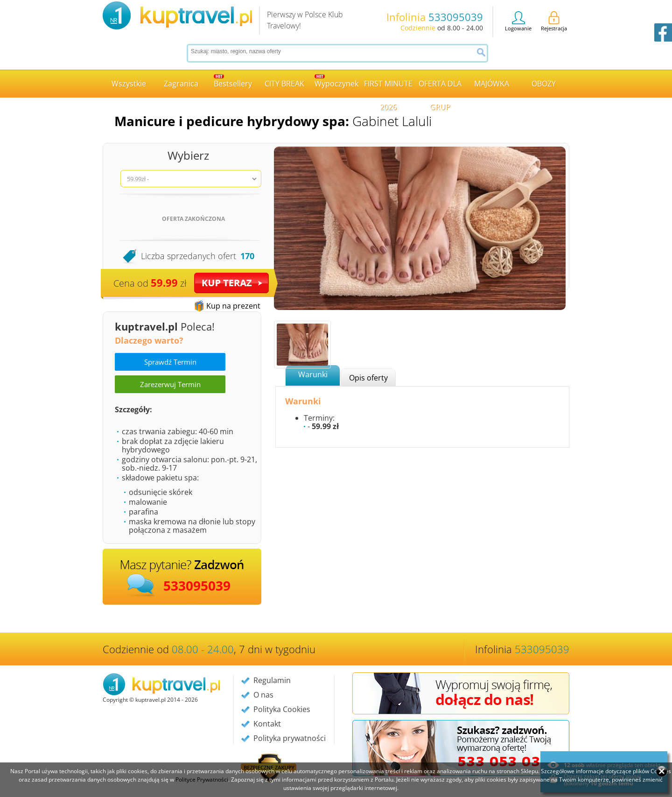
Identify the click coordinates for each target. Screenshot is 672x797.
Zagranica (181, 84)
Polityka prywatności (290, 738)
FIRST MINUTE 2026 (388, 88)
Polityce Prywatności (202, 779)
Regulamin (272, 680)
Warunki (313, 374)
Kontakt (267, 724)
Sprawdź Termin (170, 362)
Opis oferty (368, 378)
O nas (263, 695)
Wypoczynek (336, 81)
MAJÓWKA (492, 84)
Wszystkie (129, 84)
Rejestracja (554, 21)
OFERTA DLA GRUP (440, 88)
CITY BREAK (284, 84)
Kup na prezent (233, 306)
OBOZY (544, 84)
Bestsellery (233, 81)
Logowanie (518, 21)
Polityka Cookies (282, 709)
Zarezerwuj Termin (170, 384)
